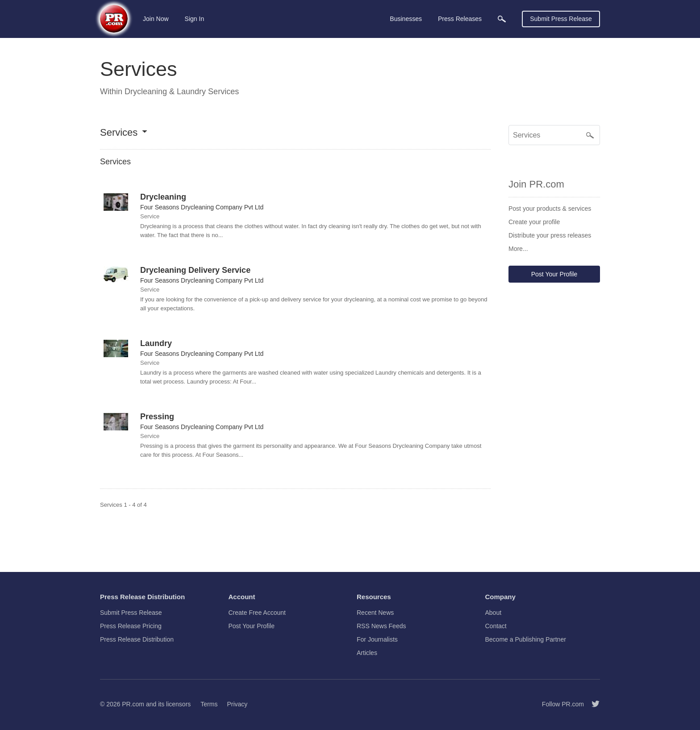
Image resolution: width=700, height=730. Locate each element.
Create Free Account (257, 613)
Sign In (195, 19)
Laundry (156, 343)
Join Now (156, 19)
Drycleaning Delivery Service (195, 270)
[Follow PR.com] (592, 704)
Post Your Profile (554, 274)
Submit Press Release (561, 19)
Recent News (375, 613)
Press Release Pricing (131, 626)
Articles (367, 653)
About (494, 613)
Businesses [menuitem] (406, 19)
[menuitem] (502, 19)
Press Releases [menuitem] (460, 19)
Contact (496, 626)
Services (119, 133)
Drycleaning (163, 197)
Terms (209, 704)
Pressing (157, 417)
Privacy (237, 704)
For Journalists (377, 639)
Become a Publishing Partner (526, 639)
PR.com (133, 704)
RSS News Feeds (381, 626)
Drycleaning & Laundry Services (182, 92)
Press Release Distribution (137, 639)
